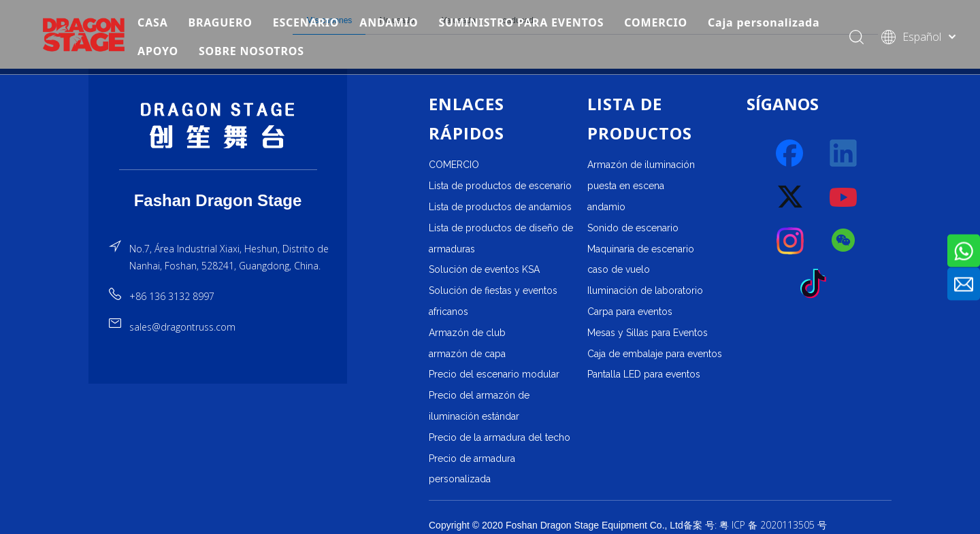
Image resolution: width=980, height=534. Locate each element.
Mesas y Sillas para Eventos (648, 333)
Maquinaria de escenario (641, 249)
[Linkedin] (844, 154)
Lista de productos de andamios (500, 207)
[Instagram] (791, 241)
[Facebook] (791, 154)
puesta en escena (626, 186)
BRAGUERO (223, 23)
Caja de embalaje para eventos (655, 354)
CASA (155, 23)
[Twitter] (791, 197)
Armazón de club (467, 333)
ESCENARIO (309, 23)
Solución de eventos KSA (484, 269)
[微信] (844, 241)
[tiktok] (817, 284)
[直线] (218, 170)
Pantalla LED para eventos (644, 374)
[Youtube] (844, 197)
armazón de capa (467, 354)
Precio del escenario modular (494, 374)
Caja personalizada (766, 23)
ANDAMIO (392, 23)
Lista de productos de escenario (500, 186)
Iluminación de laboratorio (645, 290)
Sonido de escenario (633, 228)
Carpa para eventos (630, 312)
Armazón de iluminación (641, 165)
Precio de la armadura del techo (500, 437)
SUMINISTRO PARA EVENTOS (524, 23)
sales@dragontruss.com (182, 327)
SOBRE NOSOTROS (254, 52)
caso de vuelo (619, 269)
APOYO (161, 52)
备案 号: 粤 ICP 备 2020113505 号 (755, 525)
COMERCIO (659, 23)
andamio (606, 207)
